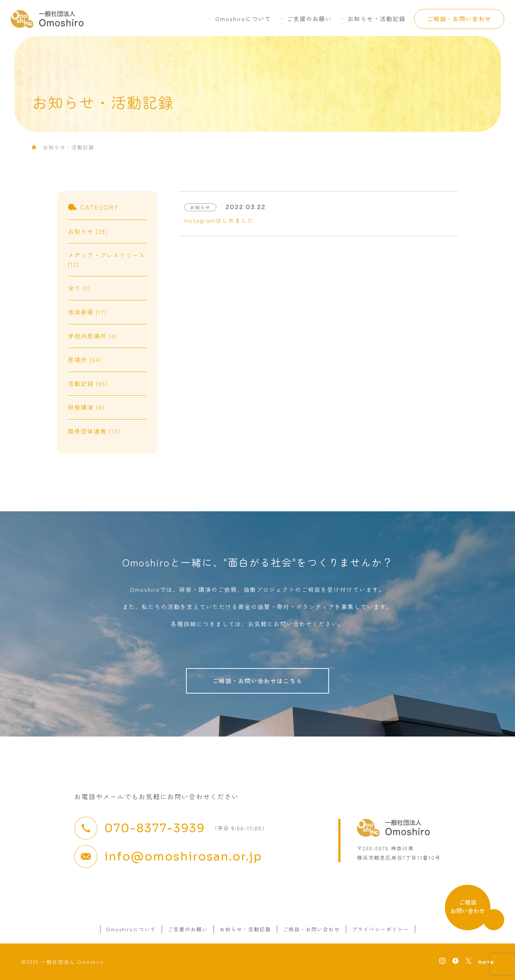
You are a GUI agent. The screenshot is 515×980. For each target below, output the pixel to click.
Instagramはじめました (219, 220)
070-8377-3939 (155, 828)
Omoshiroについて (243, 19)
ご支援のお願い (309, 19)
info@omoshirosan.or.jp (183, 856)
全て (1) (79, 288)
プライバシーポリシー (381, 929)
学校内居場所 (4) (93, 336)
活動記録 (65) (88, 383)
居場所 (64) (85, 359)
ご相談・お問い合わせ (459, 19)
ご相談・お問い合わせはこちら (257, 681)
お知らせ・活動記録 (377, 19)
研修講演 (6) (86, 407)
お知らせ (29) (88, 231)
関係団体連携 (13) (94, 431)
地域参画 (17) (87, 312)
